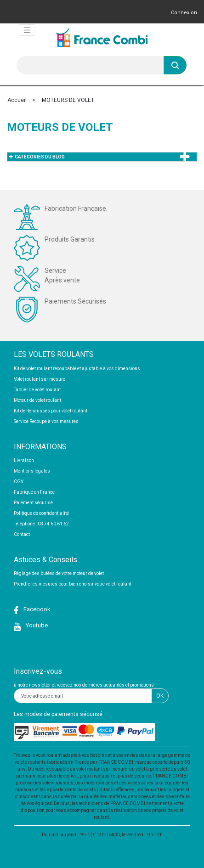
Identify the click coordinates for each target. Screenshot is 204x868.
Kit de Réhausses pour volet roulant (51, 411)
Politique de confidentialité (41, 513)
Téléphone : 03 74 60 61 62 (41, 524)
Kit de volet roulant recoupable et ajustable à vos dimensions (77, 369)
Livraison (24, 460)
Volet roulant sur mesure (40, 379)
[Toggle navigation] (27, 30)
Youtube (36, 625)
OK (160, 696)
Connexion (184, 13)
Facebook (36, 609)
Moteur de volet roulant (37, 400)
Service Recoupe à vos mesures (46, 421)
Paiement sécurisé (33, 503)
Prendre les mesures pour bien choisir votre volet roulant (73, 584)
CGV (19, 482)
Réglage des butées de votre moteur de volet (59, 573)
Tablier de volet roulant (37, 390)
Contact (22, 534)
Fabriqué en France (34, 492)
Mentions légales (32, 471)
